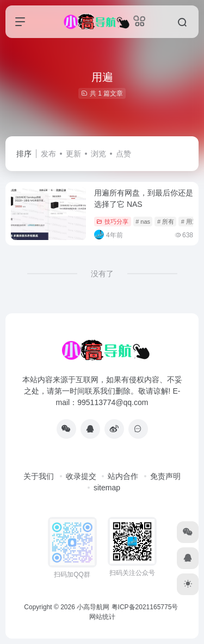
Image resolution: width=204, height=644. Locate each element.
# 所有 (166, 222)
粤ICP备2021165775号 (145, 607)
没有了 (102, 274)
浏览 (98, 154)
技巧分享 (112, 222)
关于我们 (39, 476)
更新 (73, 154)
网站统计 (102, 617)
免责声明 (165, 476)
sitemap (107, 488)
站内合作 (123, 476)
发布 (48, 154)
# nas (143, 222)
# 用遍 (190, 222)
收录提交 (81, 476)
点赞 (123, 154)
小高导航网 (93, 607)
